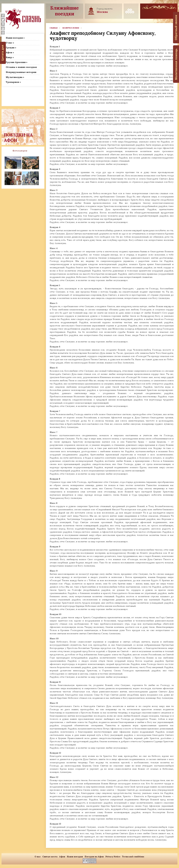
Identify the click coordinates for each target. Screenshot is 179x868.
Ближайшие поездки (64, 11)
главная (54, 28)
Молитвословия (71, 28)
